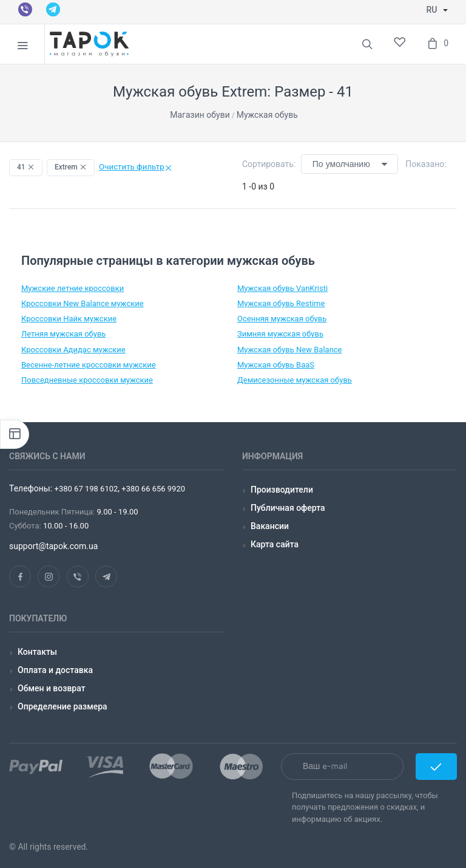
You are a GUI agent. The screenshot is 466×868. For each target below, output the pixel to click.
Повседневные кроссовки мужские (87, 380)
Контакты (37, 652)
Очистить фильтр (136, 167)
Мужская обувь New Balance (290, 350)
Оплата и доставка (55, 670)
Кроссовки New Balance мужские (83, 303)
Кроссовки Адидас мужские (73, 350)
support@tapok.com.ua (53, 546)
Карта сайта (275, 544)
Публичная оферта (288, 508)
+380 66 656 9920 (152, 489)
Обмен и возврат (52, 688)
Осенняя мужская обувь (282, 319)
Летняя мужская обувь (63, 334)
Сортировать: (269, 164)
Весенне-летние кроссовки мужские (89, 365)
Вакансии (270, 526)
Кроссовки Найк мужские (69, 319)
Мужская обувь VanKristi (282, 288)
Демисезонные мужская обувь (295, 380)
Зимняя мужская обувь (280, 334)
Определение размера (62, 706)
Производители (282, 490)
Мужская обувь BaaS (276, 365)
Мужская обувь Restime (281, 303)
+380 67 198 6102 (86, 489)
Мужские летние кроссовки (73, 288)
